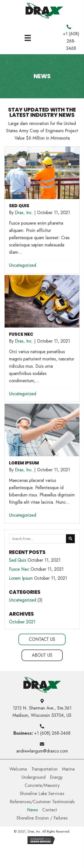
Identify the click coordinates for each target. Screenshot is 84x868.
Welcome (18, 769)
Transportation (45, 769)
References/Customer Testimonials (42, 802)
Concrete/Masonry (42, 785)
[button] (42, 639)
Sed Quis (18, 560)
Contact (50, 810)
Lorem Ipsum (21, 578)
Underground (34, 777)
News (32, 810)
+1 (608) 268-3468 (71, 41)
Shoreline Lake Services (42, 794)
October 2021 (22, 622)
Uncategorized (23, 265)
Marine (68, 769)
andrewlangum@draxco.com (42, 751)
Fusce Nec (19, 569)
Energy (56, 777)
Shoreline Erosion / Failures (42, 818)
